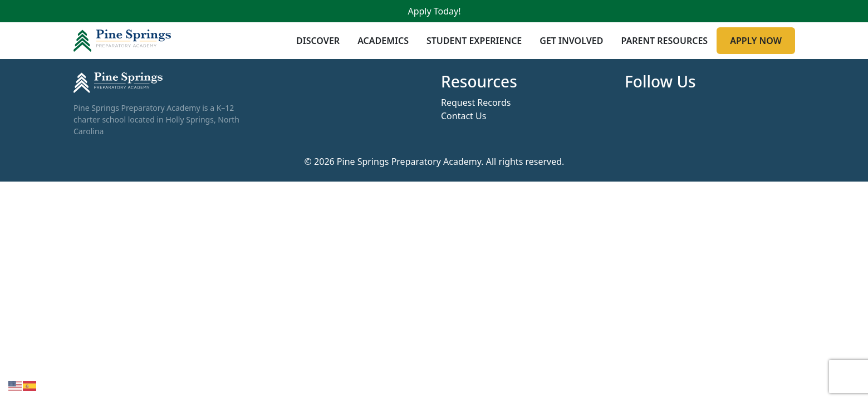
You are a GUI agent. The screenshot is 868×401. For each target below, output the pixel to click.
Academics (383, 41)
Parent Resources (664, 41)
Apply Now (756, 41)
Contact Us (464, 116)
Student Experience (474, 41)
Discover (318, 41)
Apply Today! (434, 11)
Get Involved (571, 41)
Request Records (476, 102)
